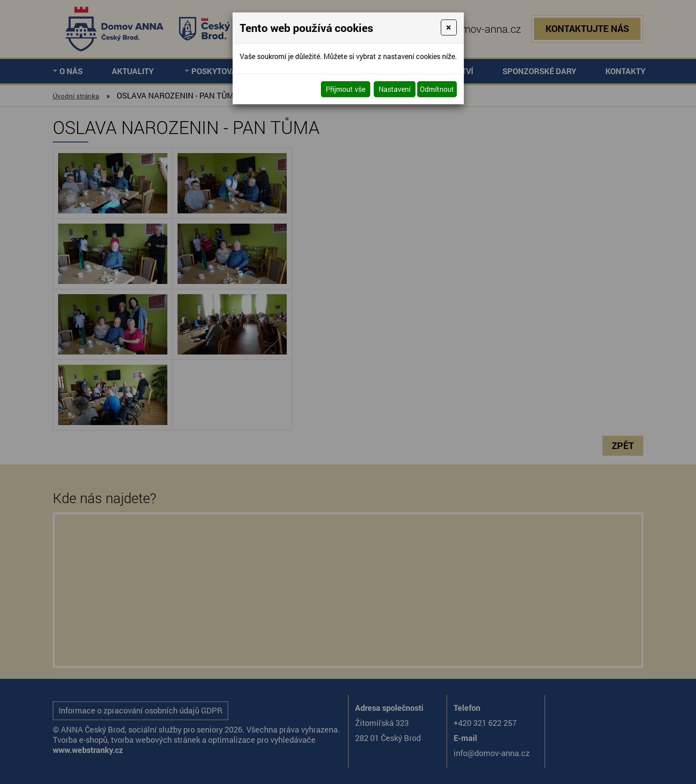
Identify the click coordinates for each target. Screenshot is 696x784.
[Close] (449, 28)
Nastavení (395, 89)
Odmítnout (437, 89)
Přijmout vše (346, 89)
